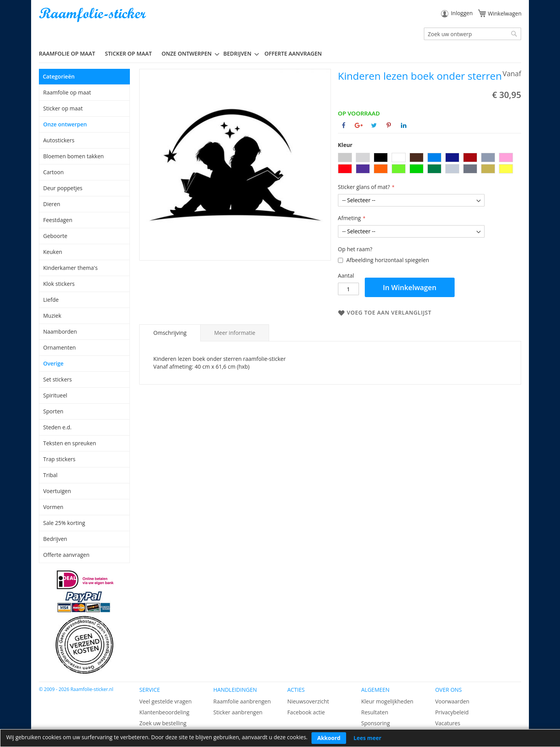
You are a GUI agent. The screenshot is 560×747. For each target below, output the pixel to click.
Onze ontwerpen (65, 124)
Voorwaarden (452, 701)
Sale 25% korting (64, 523)
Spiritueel (55, 395)
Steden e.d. (57, 427)
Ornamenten (59, 347)
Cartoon (53, 172)
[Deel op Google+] (359, 125)
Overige (53, 363)
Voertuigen (57, 491)
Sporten (53, 411)
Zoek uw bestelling (163, 723)
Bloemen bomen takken (73, 156)
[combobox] (472, 34)
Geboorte (55, 236)
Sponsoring (376, 723)
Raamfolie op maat (67, 92)
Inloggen (462, 13)
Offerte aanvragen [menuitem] (293, 53)
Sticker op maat (63, 108)
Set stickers (58, 379)
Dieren (52, 204)
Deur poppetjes (63, 188)
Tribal (50, 475)
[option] (345, 157)
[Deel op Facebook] (344, 125)
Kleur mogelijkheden (387, 701)
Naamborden (60, 332)
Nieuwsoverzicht (308, 701)
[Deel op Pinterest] (389, 125)
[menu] (280, 54)
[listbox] (430, 164)
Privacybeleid (452, 712)
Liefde (51, 300)
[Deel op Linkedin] (404, 125)
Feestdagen (58, 220)
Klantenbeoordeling (164, 712)
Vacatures (448, 723)
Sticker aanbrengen (238, 712)
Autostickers (59, 140)
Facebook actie (306, 712)
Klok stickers (59, 284)
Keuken (53, 252)
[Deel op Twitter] (374, 125)
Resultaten (375, 712)
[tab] (170, 333)
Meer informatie (235, 333)
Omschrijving (170, 333)
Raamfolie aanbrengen (242, 701)
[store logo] (93, 15)
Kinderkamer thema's (70, 268)
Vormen (53, 507)
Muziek (52, 316)
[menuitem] (70, 53)
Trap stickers (59, 459)
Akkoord (329, 738)
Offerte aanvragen (66, 555)
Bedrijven (55, 539)
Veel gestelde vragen (165, 701)
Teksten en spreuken (70, 443)
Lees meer (367, 738)
